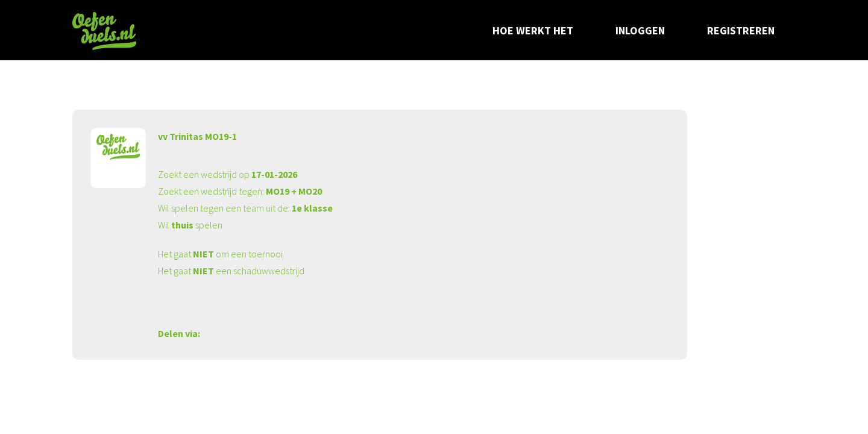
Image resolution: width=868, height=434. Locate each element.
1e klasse (312, 208)
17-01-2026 (274, 174)
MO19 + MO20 (294, 191)
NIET (203, 254)
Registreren (741, 30)
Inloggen (640, 30)
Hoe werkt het (533, 30)
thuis (182, 225)
